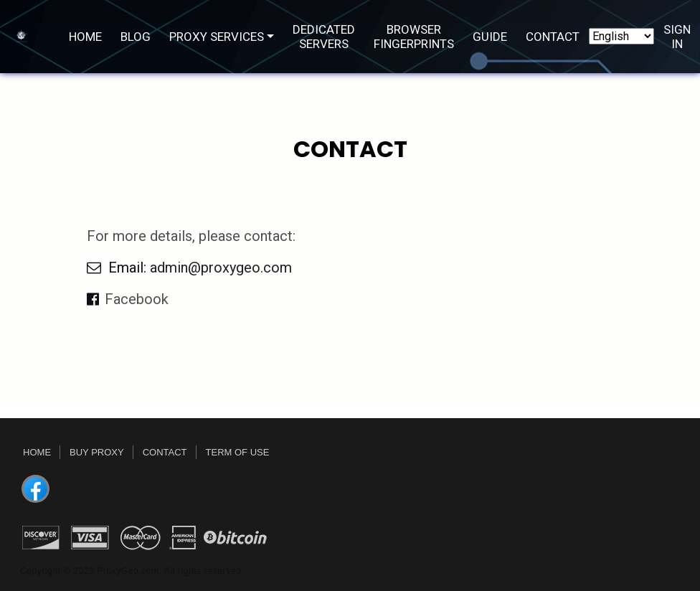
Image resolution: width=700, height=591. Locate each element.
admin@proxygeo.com (221, 268)
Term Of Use (238, 452)
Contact (553, 37)
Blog (136, 37)
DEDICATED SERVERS (324, 37)
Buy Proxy (97, 452)
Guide (490, 37)
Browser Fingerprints (414, 37)
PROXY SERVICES (217, 37)
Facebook (137, 299)
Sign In (677, 37)
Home (85, 37)
